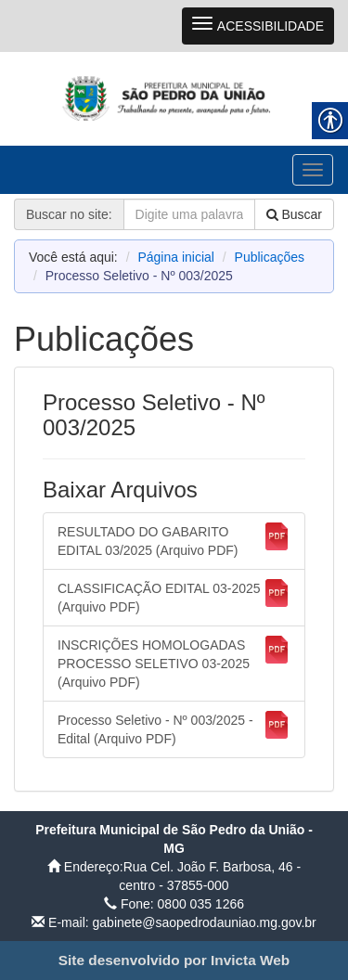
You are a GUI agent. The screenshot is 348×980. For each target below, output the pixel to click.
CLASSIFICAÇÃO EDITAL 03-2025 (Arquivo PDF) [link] (174, 597)
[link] (174, 98)
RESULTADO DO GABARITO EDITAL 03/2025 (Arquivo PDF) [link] (174, 540)
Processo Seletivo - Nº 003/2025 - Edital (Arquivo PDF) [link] (174, 729)
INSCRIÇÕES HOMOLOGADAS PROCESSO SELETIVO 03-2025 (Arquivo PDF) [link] (174, 663)
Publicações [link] (270, 257)
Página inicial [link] (176, 257)
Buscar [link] (294, 214)
